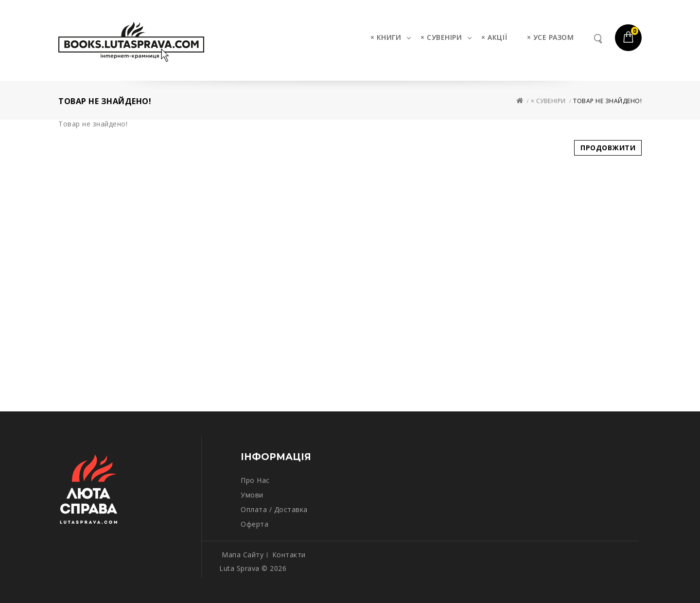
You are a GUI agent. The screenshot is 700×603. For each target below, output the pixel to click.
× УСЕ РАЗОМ (551, 37)
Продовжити (608, 148)
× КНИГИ (386, 37)
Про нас (255, 480)
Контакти (289, 555)
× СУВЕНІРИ (441, 37)
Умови (252, 495)
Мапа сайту (243, 555)
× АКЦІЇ (494, 37)
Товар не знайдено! (607, 101)
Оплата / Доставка (274, 509)
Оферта (254, 524)
